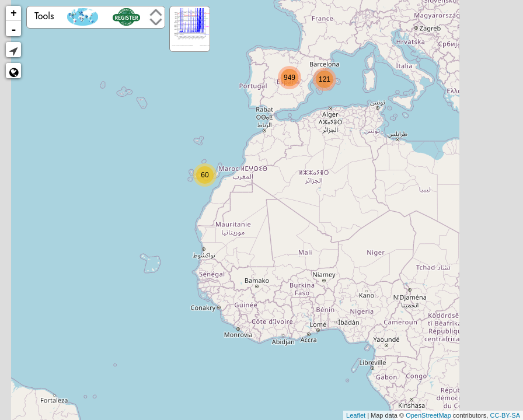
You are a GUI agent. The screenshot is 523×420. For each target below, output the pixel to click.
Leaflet (356, 415)
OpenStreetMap (428, 415)
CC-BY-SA (505, 415)
